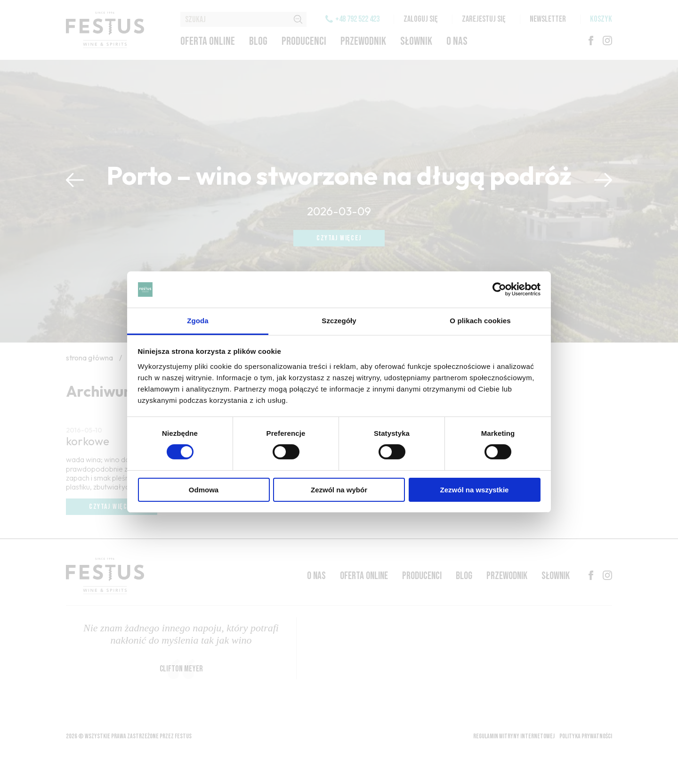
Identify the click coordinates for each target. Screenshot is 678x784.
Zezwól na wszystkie (475, 490)
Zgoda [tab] (198, 321)
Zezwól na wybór (339, 490)
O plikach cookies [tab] (480, 321)
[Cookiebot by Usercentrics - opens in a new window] (499, 289)
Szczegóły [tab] (339, 321)
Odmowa (204, 490)
